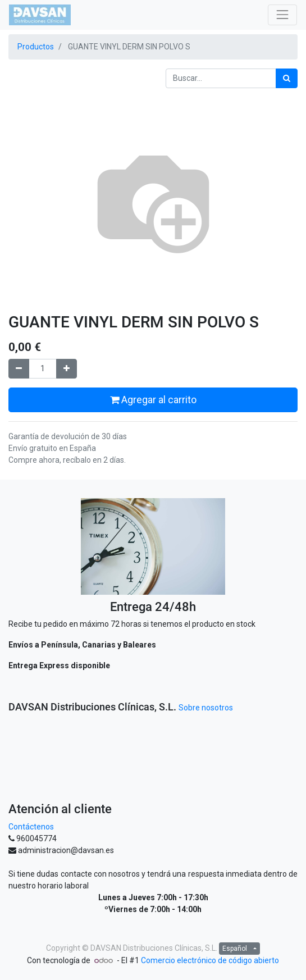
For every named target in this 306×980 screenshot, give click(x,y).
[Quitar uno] (19, 369)
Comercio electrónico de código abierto (210, 960)
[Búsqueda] (287, 78)
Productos (36, 47)
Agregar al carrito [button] (153, 400)
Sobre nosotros (206, 708)
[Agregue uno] (67, 369)
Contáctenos (31, 827)
